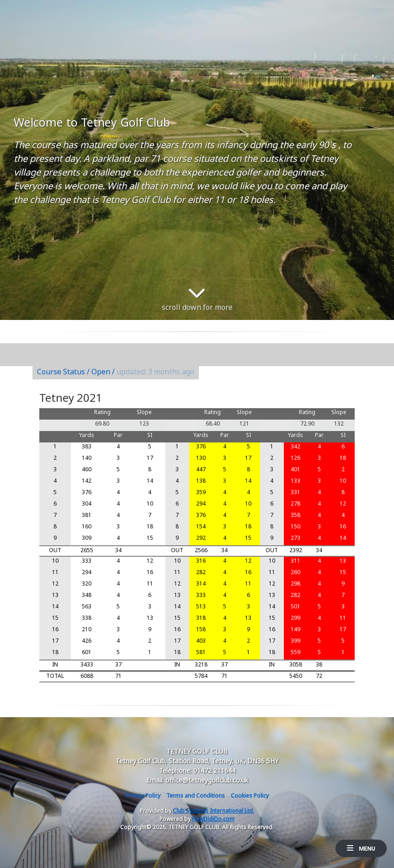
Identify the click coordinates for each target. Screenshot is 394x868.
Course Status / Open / (116, 372)
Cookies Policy (250, 796)
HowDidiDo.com (213, 819)
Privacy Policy (143, 796)
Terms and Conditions (196, 796)
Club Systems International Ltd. (213, 811)
